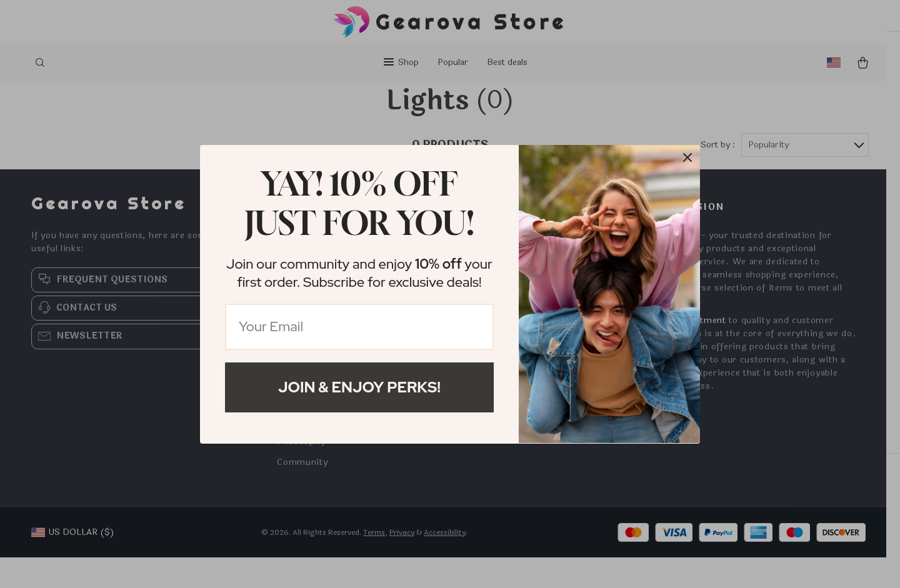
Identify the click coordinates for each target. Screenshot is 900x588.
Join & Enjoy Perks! (359, 387)
